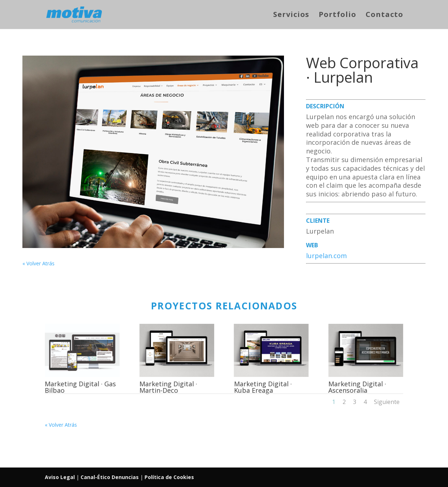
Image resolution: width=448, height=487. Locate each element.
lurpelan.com (326, 256)
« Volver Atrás (38, 263)
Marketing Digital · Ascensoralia (357, 387)
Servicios (291, 16)
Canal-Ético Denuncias (110, 477)
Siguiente (387, 402)
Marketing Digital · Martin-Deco (168, 387)
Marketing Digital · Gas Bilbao (80, 387)
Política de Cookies (169, 477)
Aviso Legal (61, 477)
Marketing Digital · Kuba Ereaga (263, 387)
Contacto (384, 16)
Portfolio (337, 16)
